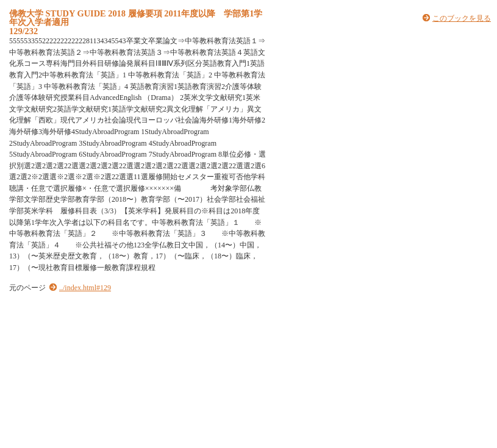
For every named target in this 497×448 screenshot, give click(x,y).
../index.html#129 (85, 288)
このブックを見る (462, 18)
